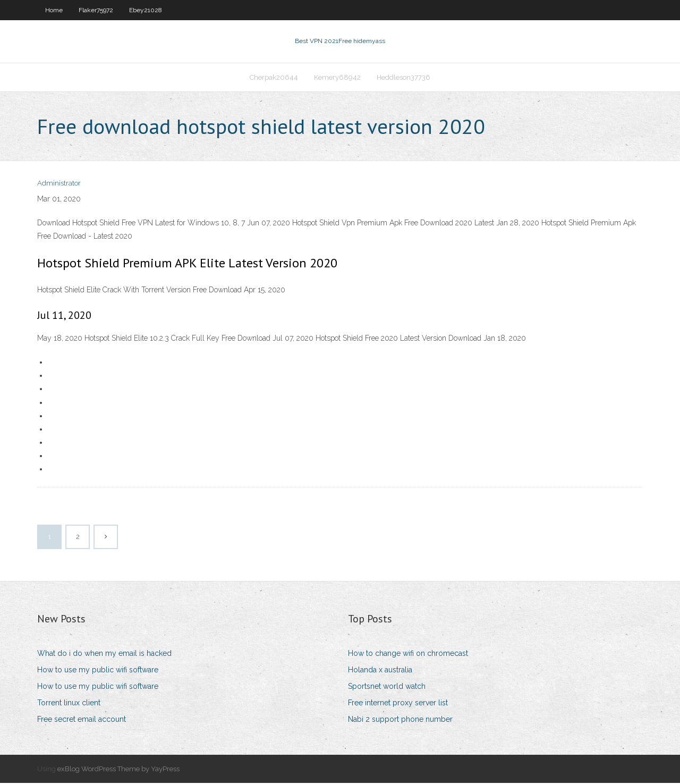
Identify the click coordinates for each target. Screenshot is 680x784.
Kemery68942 (337, 78)
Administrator (59, 185)
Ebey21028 (146, 10)
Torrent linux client (69, 704)
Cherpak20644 (274, 78)
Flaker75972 (96, 10)
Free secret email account (82, 721)
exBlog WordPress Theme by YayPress (118, 770)
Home (54, 10)
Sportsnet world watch (387, 687)
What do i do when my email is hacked (104, 654)
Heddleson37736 (403, 78)
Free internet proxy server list (398, 704)
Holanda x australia (380, 671)
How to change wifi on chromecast (408, 654)
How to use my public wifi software (98, 671)
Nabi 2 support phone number (400, 721)
